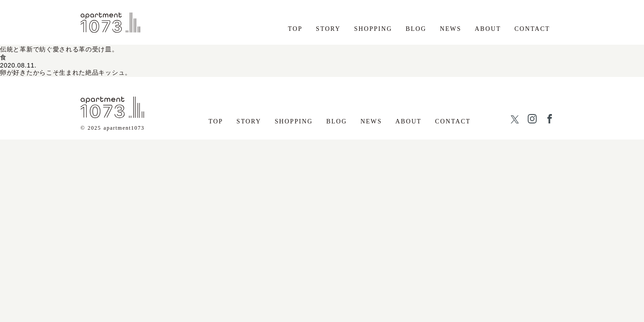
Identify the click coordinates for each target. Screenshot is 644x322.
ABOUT (488, 29)
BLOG (416, 29)
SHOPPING (373, 29)
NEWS (451, 29)
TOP (295, 29)
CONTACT (532, 29)
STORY (328, 29)
